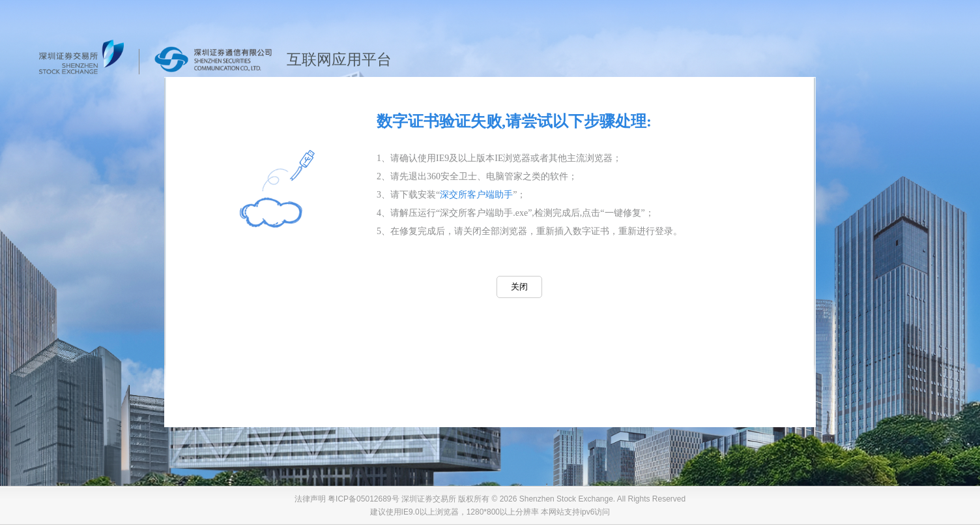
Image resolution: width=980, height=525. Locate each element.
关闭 (519, 287)
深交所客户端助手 (476, 195)
